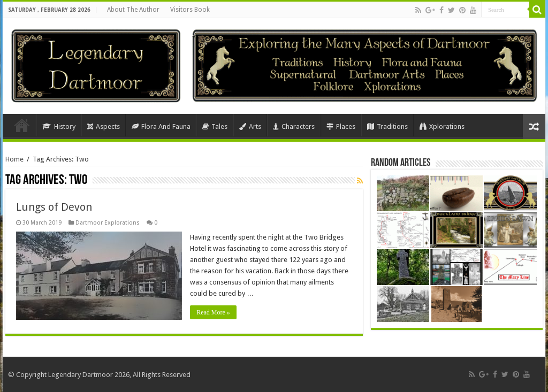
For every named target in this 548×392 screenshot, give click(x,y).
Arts (250, 126)
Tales (215, 126)
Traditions (387, 126)
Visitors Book (190, 10)
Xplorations (442, 126)
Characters (294, 126)
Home (22, 125)
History (59, 126)
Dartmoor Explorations (108, 223)
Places (341, 126)
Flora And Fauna (161, 126)
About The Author (133, 10)
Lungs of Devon (54, 207)
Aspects (104, 126)
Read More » (213, 312)
